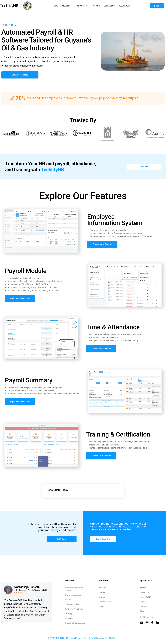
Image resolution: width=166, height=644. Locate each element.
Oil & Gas (102, 588)
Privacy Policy (82, 638)
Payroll (68, 600)
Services (102, 597)
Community (145, 607)
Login (142, 602)
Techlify (9, 6)
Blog (142, 611)
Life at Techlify (146, 597)
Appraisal (69, 618)
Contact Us (145, 592)
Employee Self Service (74, 609)
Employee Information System (74, 589)
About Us (144, 588)
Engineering (103, 592)
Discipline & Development (75, 623)
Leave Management (73, 595)
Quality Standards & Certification (103, 638)
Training (69, 614)
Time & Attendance (73, 604)
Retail (101, 607)
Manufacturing (105, 602)
